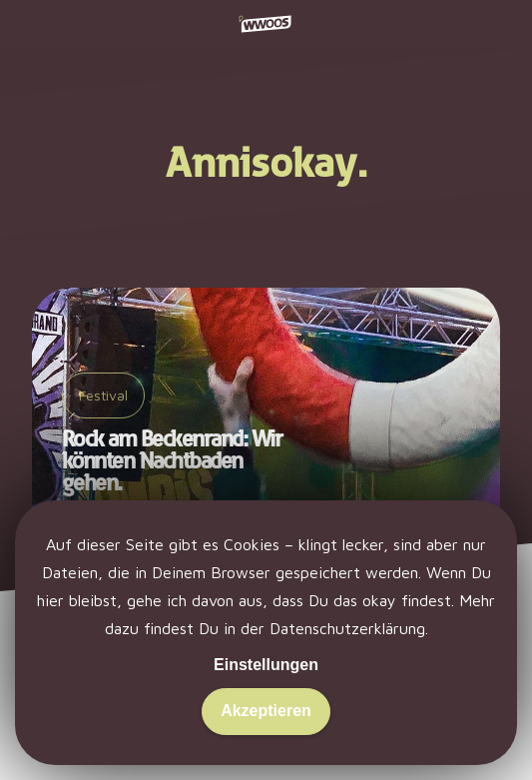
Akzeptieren (266, 711)
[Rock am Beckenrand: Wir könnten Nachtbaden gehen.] (266, 416)
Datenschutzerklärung (347, 628)
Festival (103, 395)
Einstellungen (266, 665)
